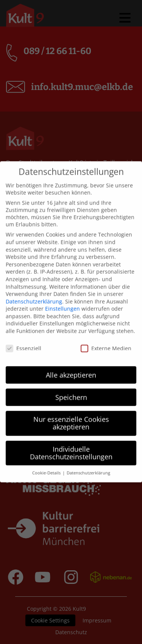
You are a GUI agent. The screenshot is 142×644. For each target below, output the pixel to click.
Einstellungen (62, 294)
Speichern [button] (71, 383)
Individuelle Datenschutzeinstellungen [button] (71, 438)
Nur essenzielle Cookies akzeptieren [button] (71, 409)
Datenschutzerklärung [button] (88, 459)
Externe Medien (106, 334)
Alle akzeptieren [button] (71, 360)
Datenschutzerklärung (34, 287)
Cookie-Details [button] (47, 459)
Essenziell (23, 334)
